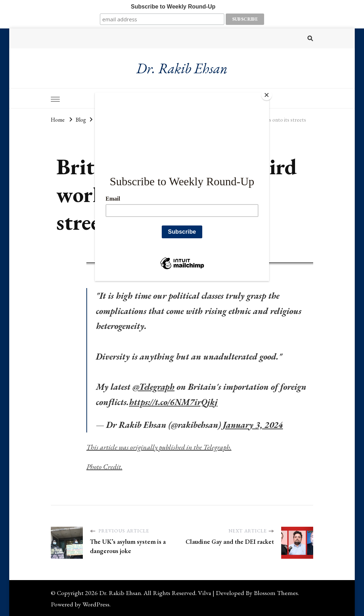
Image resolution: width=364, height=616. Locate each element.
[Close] (267, 94)
